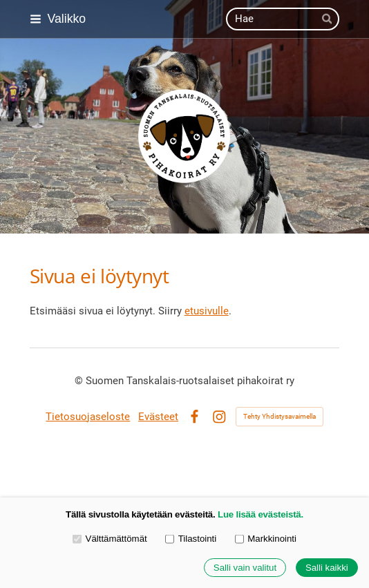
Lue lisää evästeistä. (261, 514)
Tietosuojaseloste (88, 417)
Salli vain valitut (245, 568)
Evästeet (158, 417)
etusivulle (207, 311)
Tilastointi (191, 539)
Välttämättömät (110, 539)
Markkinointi (266, 539)
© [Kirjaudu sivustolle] (80, 381)
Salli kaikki (327, 568)
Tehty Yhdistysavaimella (280, 416)
